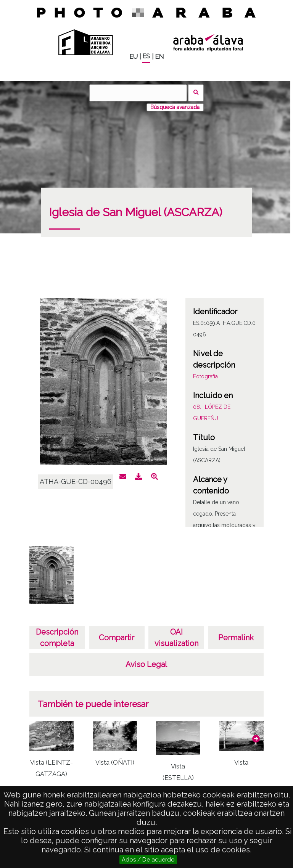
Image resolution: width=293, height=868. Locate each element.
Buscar (196, 93)
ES (146, 56)
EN (159, 57)
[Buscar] (138, 93)
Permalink (236, 638)
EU (134, 57)
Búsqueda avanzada (175, 107)
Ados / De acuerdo (148, 860)
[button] (256, 739)
